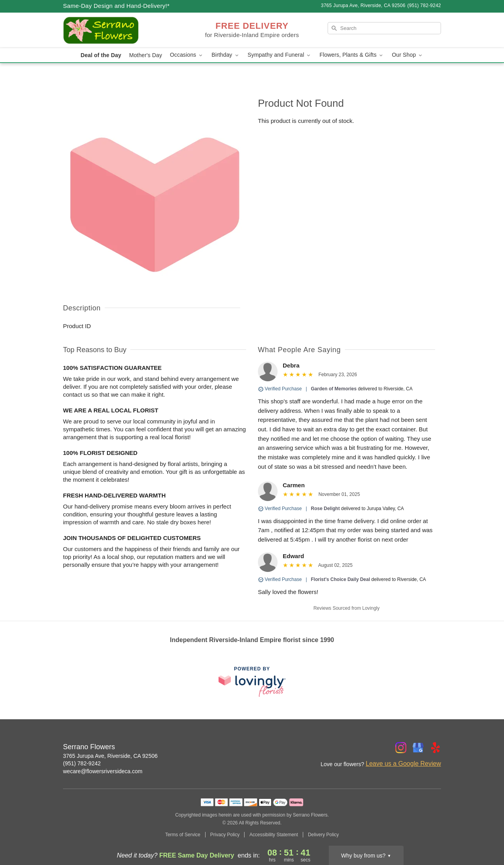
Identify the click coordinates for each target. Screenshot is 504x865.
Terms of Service (183, 835)
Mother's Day (146, 55)
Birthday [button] (226, 55)
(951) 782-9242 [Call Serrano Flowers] (82, 763)
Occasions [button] (187, 55)
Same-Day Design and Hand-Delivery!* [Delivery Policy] (116, 6)
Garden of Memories (334, 389)
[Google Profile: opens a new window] (418, 748)
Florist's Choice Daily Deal (341, 579)
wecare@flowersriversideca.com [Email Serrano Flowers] (103, 771)
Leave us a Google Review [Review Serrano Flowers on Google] (403, 764)
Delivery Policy (323, 835)
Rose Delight (325, 509)
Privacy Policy (225, 835)
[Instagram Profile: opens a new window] (401, 748)
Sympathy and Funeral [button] (280, 55)
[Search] (384, 28)
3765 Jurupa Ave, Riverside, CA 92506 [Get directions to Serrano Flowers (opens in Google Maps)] (110, 756)
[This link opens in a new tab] (252, 682)
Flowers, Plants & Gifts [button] (352, 55)
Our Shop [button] (408, 55)
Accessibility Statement (273, 835)
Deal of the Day (101, 55)
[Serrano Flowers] (120, 30)
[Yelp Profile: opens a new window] (435, 748)
